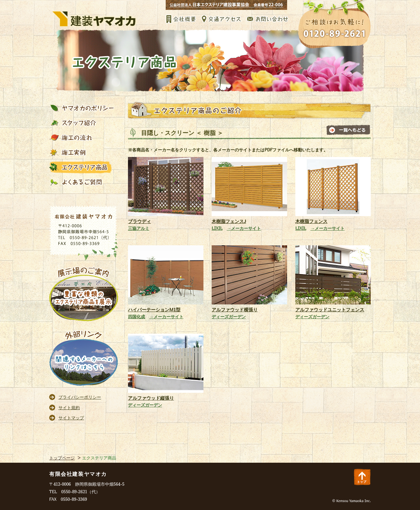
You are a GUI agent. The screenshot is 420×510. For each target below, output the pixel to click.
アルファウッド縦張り (151, 398)
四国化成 (136, 317)
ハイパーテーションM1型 (154, 310)
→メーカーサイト (244, 228)
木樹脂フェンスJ (229, 221)
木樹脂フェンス (311, 221)
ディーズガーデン (229, 317)
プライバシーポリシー (80, 397)
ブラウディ (139, 221)
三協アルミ (139, 228)
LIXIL (217, 228)
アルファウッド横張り (235, 310)
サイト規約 (69, 408)
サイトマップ (71, 418)
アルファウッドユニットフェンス (330, 310)
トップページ (62, 458)
